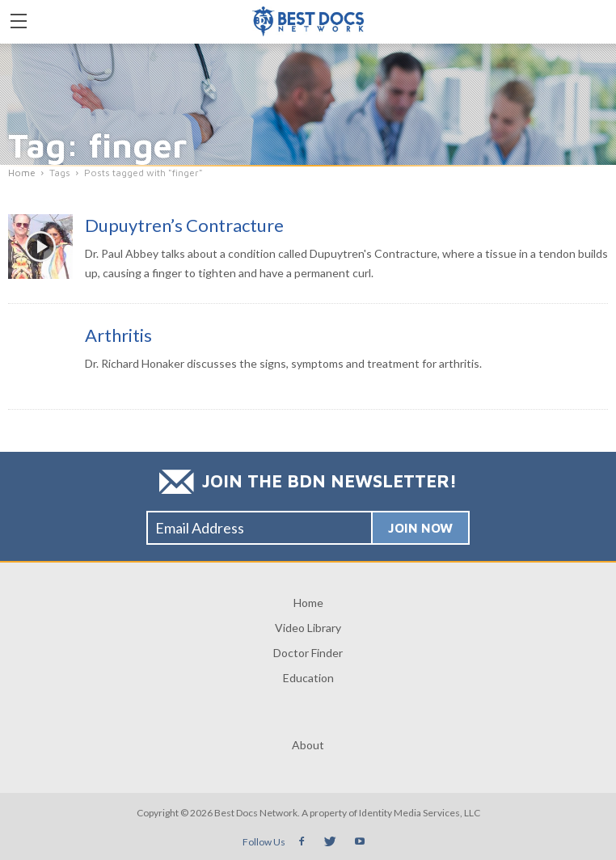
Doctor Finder (308, 653)
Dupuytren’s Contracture (184, 225)
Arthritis (118, 335)
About (308, 745)
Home (308, 603)
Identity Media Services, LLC (420, 813)
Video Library (308, 628)
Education (308, 678)
